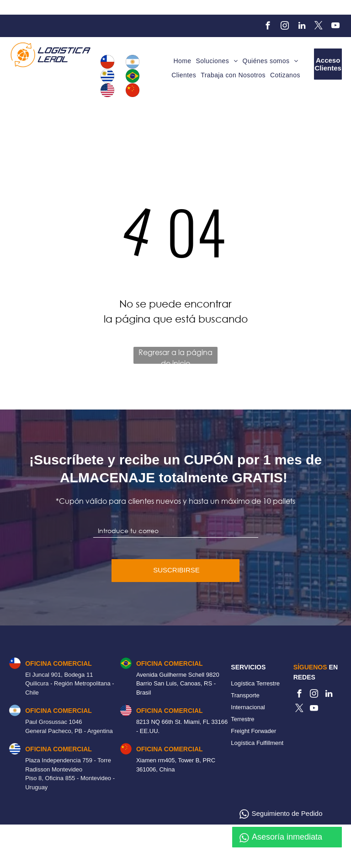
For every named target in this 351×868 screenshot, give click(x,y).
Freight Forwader (253, 731)
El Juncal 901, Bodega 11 (59, 675)
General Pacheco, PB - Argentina (69, 731)
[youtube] (336, 27)
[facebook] (268, 27)
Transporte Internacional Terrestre (248, 707)
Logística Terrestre (255, 683)
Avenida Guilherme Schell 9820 (178, 675)
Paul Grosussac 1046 (53, 722)
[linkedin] (302, 27)
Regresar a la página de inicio (175, 356)
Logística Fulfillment (257, 743)
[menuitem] (182, 62)
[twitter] (319, 27)
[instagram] (285, 27)
